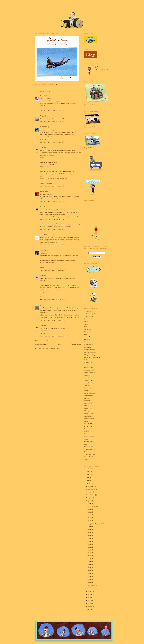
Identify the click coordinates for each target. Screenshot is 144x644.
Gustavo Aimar (89, 368)
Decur (42, 147)
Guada (42, 250)
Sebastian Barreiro (90, 449)
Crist (86, 334)
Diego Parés (88, 347)
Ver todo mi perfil (102, 70)
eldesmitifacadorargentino (92, 357)
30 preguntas (88, 311)
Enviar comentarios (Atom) (51, 348)
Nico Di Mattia (89, 424)
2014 (88, 469)
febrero (91, 603)
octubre (91, 492)
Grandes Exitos (89, 365)
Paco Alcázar (88, 429)
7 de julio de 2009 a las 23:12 (53, 320)
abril (90, 597)
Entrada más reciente (41, 344)
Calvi (86, 327)
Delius (86, 342)
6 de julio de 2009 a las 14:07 (53, 202)
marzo (90, 600)
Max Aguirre (88, 411)
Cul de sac (87, 339)
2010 (88, 481)
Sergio (42, 116)
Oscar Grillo (88, 426)
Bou (86, 319)
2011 (88, 478)
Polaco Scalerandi (90, 436)
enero (90, 606)
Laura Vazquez (89, 396)
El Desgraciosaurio (90, 352)
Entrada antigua (76, 344)
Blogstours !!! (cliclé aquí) (96, 524)
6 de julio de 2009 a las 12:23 (53, 142)
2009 (88, 484)
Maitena (87, 406)
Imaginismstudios (90, 373)
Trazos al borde (89, 457)
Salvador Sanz (89, 447)
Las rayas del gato (90, 393)
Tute (86, 459)
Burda (86, 321)
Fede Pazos (88, 360)
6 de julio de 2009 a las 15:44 (53, 245)
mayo (90, 594)
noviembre (92, 489)
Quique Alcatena (89, 442)
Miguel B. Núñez (89, 419)
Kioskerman (88, 388)
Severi (86, 452)
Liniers (86, 398)
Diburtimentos (89, 345)
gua (41, 305)
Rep (86, 444)
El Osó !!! (91, 588)
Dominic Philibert (90, 350)
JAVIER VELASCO (46, 234)
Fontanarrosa (88, 362)
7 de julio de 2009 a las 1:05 (52, 270)
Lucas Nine (88, 401)
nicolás (42, 95)
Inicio (59, 344)
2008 (88, 610)
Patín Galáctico (89, 431)
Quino (86, 439)
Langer (86, 390)
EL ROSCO (43, 127)
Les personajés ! (93, 585)
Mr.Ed (86, 421)
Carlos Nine (88, 329)
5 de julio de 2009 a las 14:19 (53, 111)
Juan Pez (87, 385)
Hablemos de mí (89, 370)
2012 (88, 475)
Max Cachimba (89, 413)
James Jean (88, 375)
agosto (91, 498)
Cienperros (88, 332)
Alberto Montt (89, 316)
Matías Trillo (88, 408)
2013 (88, 472)
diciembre (92, 486)
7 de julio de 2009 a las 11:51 (53, 300)
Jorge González (89, 383)
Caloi (86, 324)
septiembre (92, 495)
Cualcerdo (87, 337)
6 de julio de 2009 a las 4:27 (52, 122)
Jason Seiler (88, 378)
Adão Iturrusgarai (90, 314)
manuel (42, 191)
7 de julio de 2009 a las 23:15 (53, 336)
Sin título (91, 503)
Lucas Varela (88, 403)
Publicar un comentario (42, 341)
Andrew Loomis (93, 506)
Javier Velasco (89, 380)
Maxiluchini (88, 416)
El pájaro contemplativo (91, 355)
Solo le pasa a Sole (90, 454)
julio (90, 501)
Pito (86, 434)
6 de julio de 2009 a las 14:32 (53, 229)
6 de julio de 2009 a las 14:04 (53, 186)
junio (90, 592)
